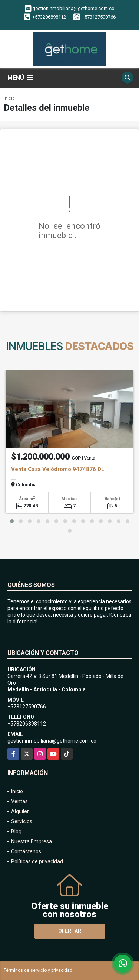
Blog (16, 831)
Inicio (9, 98)
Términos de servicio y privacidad (38, 970)
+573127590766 (99, 17)
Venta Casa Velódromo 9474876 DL (58, 469)
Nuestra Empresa (32, 841)
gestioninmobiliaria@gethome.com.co (52, 741)
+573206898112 (49, 17)
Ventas (19, 801)
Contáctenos (26, 851)
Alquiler (20, 811)
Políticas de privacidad (37, 861)
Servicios (22, 821)
